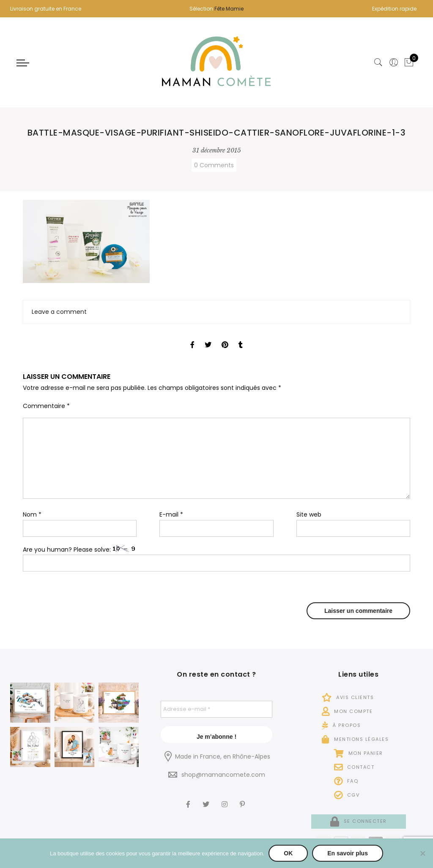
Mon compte (347, 711)
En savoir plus (348, 853)
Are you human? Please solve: (216, 559)
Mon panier (359, 753)
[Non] (422, 853)
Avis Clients (348, 697)
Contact (354, 767)
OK (288, 853)
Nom (32, 514)
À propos (341, 725)
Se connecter (359, 821)
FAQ (346, 781)
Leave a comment (59, 312)
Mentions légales (355, 739)
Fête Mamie (229, 9)
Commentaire (46, 406)
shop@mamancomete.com (223, 775)
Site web (309, 514)
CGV (347, 795)
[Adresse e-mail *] (216, 709)
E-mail (171, 514)
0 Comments (214, 165)
